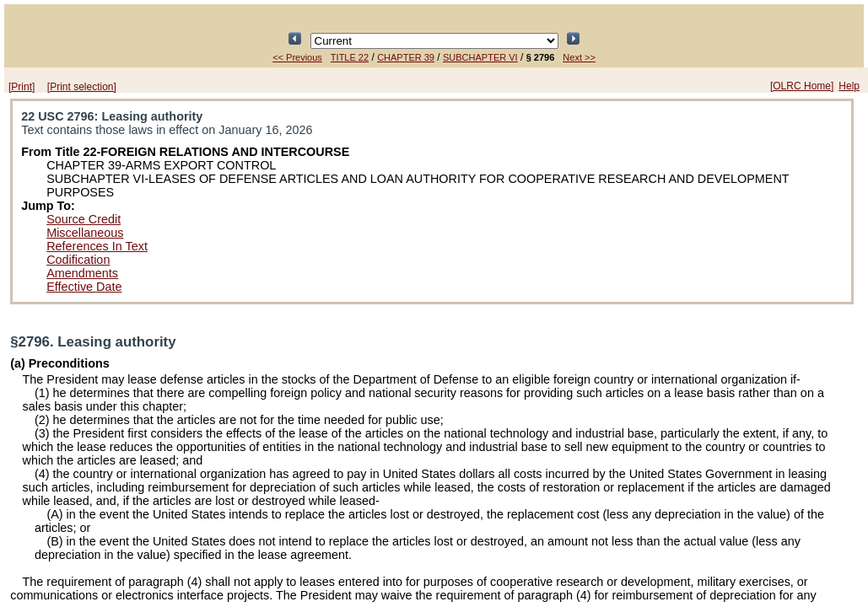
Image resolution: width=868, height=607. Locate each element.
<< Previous (297, 57)
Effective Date (84, 287)
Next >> (579, 57)
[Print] (22, 87)
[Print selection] (82, 87)
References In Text (97, 246)
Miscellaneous (85, 233)
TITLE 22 (350, 57)
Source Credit (84, 219)
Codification (78, 260)
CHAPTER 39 (406, 57)
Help (849, 86)
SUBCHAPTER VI (480, 57)
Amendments (82, 273)
